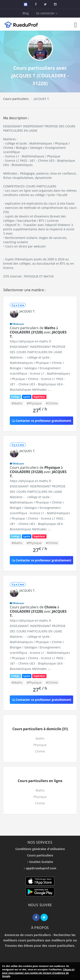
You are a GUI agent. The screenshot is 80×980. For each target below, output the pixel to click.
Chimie (40, 751)
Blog (26, 13)
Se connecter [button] (47, 13)
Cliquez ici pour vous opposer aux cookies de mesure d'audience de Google (38, 973)
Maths (40, 738)
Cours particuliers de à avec (38, 332)
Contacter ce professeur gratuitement (41, 421)
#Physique (34, 403)
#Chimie (52, 403)
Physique (40, 745)
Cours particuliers (16, 99)
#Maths (17, 403)
